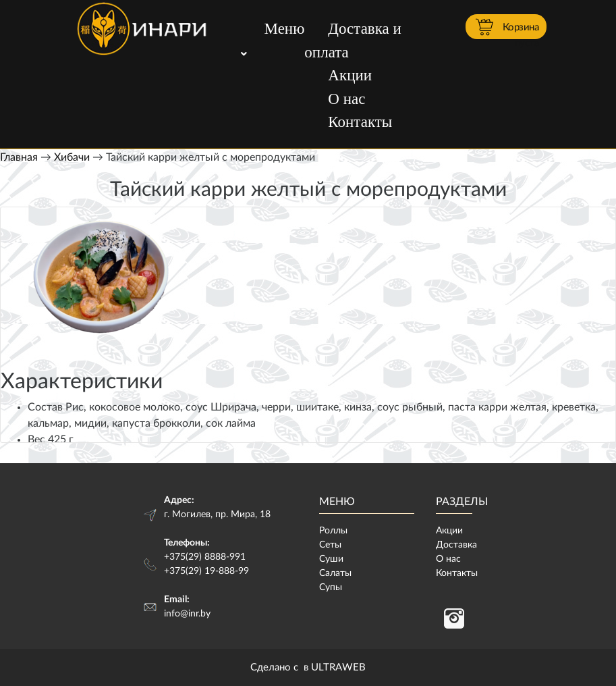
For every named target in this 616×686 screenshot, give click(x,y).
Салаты (335, 573)
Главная (19, 157)
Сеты (330, 545)
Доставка (456, 545)
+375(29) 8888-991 (205, 557)
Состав (45, 407)
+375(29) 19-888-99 (206, 571)
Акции (350, 75)
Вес (36, 440)
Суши (331, 559)
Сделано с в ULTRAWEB (308, 667)
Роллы (333, 531)
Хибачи (72, 157)
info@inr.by (187, 614)
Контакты (360, 122)
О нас (346, 99)
